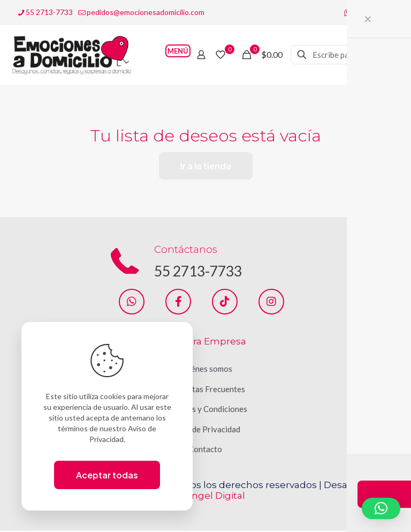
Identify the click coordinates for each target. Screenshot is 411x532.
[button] (381, 508)
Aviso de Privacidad (205, 431)
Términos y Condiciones (205, 410)
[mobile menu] (164, 55)
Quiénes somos (205, 370)
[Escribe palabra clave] (344, 55)
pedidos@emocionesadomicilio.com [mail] (146, 12)
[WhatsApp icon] (348, 12)
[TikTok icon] (388, 12)
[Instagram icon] (374, 12)
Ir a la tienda (206, 166)
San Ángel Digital (205, 497)
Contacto (205, 451)
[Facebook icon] (361, 12)
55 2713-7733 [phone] (49, 12)
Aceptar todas (107, 475)
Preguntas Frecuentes (205, 391)
